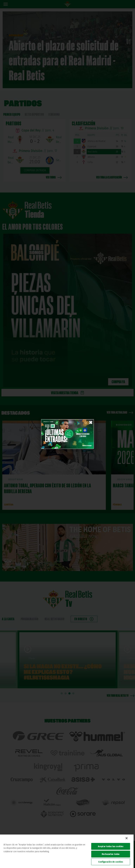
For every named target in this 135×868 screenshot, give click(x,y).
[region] (67, 851)
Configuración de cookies (111, 862)
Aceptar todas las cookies (111, 846)
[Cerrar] (127, 838)
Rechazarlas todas (111, 854)
